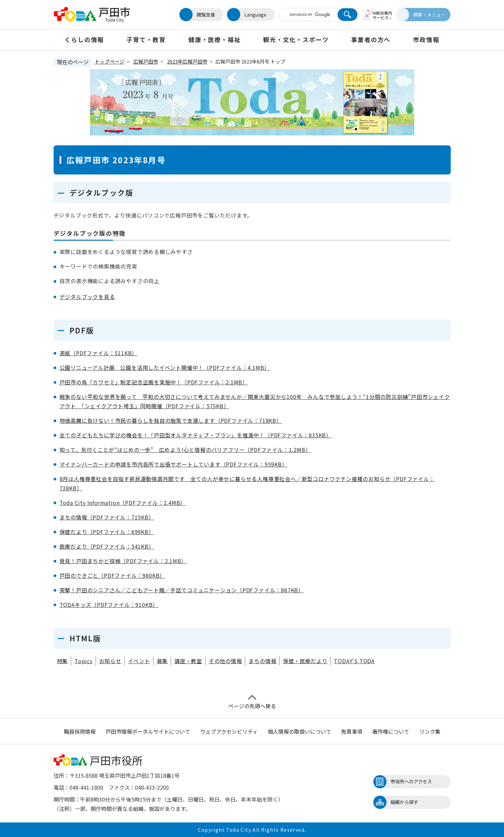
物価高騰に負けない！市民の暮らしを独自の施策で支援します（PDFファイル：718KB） (171, 420)
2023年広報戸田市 (187, 61)
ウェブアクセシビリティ (229, 731)
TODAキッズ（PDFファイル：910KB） (109, 605)
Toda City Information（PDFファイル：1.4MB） (123, 503)
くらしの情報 (84, 39)
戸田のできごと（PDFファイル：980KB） (113, 575)
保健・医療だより (305, 661)
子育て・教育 (146, 39)
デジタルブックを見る (87, 297)
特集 (63, 661)
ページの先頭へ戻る (252, 702)
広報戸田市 (146, 61)
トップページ (110, 61)
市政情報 (426, 39)
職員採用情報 (80, 731)
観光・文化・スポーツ (296, 39)
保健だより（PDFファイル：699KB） (107, 532)
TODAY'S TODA (354, 661)
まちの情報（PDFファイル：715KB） (107, 517)
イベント (139, 661)
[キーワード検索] (306, 15)
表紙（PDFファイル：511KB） (99, 353)
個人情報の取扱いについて (299, 731)
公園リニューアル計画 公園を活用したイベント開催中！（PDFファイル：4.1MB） (165, 368)
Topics (84, 661)
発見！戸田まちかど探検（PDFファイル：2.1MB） (123, 561)
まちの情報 (262, 661)
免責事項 (352, 731)
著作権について (391, 731)
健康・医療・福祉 (214, 39)
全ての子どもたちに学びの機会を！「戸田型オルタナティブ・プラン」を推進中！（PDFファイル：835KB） (196, 435)
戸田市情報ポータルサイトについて (148, 731)
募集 (162, 661)
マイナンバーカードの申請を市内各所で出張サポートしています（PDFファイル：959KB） (174, 464)
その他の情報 (226, 661)
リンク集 (430, 731)
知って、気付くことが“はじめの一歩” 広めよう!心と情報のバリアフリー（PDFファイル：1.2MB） (185, 450)
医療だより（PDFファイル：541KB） (107, 546)
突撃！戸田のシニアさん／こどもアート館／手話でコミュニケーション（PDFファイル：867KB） (182, 590)
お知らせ (110, 661)
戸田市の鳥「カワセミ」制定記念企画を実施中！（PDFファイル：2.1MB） (154, 382)
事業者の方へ (371, 39)
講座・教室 (188, 661)
